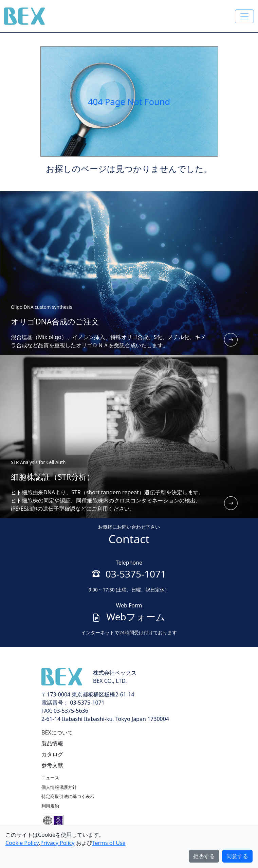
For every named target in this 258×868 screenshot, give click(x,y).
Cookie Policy (22, 843)
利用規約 (50, 806)
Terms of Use (109, 843)
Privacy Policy (57, 843)
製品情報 (52, 743)
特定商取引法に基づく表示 (68, 796)
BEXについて (57, 732)
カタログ (52, 754)
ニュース (50, 778)
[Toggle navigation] (244, 16)
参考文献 (52, 765)
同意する (237, 856)
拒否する (204, 856)
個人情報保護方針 (59, 787)
